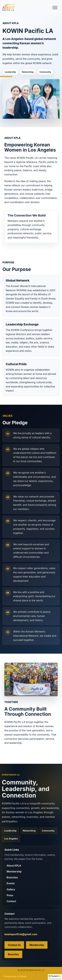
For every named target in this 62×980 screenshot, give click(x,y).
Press (10, 895)
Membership (14, 871)
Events (11, 883)
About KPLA (14, 866)
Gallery (11, 889)
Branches (12, 877)
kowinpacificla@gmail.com (21, 934)
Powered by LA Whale (15, 976)
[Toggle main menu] (55, 8)
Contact (11, 901)
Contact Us (14, 945)
